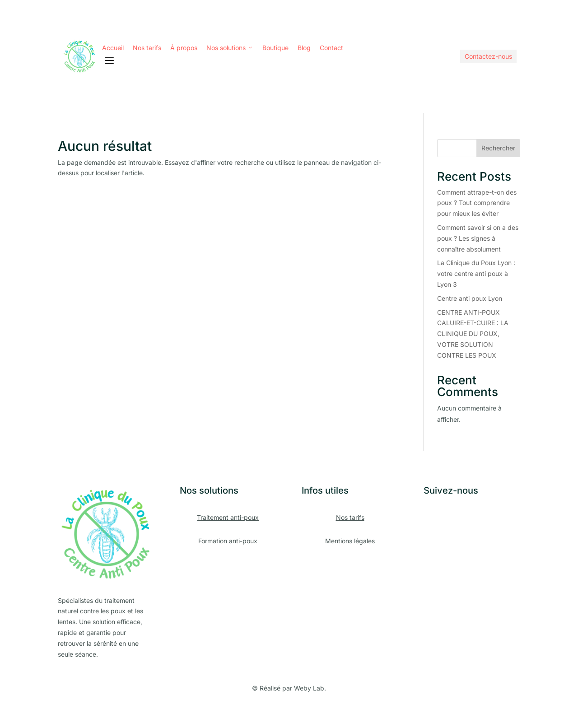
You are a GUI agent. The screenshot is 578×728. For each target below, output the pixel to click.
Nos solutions (230, 48)
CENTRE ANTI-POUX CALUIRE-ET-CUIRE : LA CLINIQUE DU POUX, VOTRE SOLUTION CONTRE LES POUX (473, 334)
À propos (184, 48)
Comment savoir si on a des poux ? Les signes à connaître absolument (478, 238)
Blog (304, 48)
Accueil (113, 48)
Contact (331, 48)
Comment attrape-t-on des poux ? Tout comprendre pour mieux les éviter (477, 203)
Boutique (275, 48)
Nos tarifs (147, 48)
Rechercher (498, 148)
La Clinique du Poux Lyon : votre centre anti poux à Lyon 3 (476, 273)
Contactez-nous (488, 56)
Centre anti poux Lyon (470, 298)
